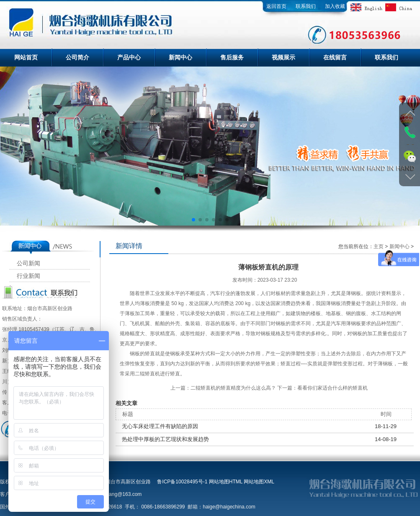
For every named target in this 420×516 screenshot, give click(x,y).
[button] (193, 220)
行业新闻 (28, 276)
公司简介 (77, 57)
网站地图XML (259, 482)
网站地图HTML (226, 482)
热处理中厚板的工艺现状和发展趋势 (165, 439)
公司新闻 (28, 263)
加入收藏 (335, 6)
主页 (379, 246)
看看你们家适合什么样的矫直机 (332, 388)
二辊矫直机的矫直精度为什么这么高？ (233, 388)
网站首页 (26, 57)
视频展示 (283, 57)
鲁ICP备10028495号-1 (182, 482)
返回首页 (276, 6)
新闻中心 (180, 57)
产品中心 (129, 57)
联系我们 (306, 6)
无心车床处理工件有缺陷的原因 (160, 426)
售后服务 (232, 57)
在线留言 (335, 57)
